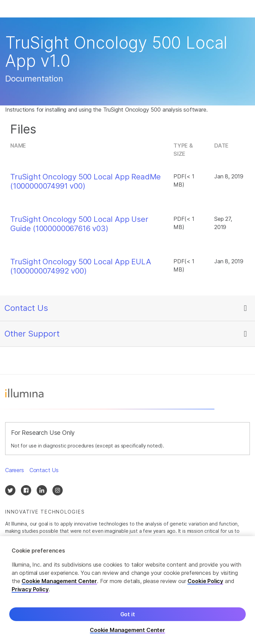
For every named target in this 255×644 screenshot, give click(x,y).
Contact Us (26, 308)
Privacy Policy (30, 591)
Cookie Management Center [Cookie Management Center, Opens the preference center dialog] (127, 632)
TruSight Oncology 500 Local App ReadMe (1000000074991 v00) (86, 181)
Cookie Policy (205, 583)
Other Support (32, 334)
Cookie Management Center (59, 583)
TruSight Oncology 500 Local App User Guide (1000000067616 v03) (79, 224)
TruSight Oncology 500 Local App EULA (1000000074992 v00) (81, 266)
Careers (15, 470)
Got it (128, 616)
